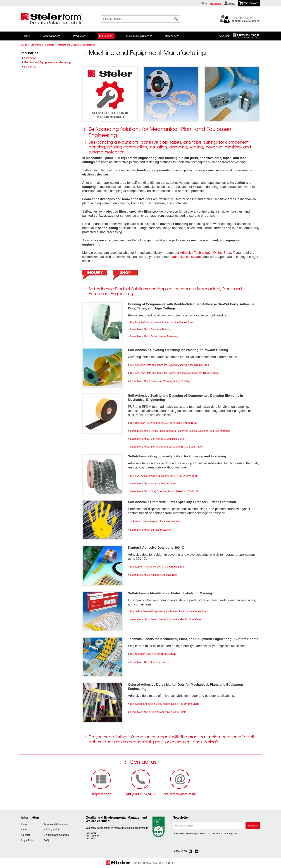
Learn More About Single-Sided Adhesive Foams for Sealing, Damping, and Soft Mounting (180, 431)
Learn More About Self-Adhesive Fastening (154, 336)
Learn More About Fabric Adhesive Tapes (153, 484)
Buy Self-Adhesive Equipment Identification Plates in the (169, 611)
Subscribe (253, 826)
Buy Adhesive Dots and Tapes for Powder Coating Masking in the (174, 373)
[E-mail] (209, 826)
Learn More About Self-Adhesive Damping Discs (157, 439)
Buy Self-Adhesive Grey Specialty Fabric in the (164, 476)
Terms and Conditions (56, 824)
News (24, 829)
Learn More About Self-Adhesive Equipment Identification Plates (166, 619)
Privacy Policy (52, 829)
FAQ (46, 840)
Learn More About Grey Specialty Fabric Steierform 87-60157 (164, 491)
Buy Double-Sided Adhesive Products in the (162, 322)
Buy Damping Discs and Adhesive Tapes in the (164, 423)
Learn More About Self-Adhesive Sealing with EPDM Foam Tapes (166, 447)
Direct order (216, 4)
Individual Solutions (139, 36)
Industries (106, 36)
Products (80, 36)
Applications (51, 36)
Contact (26, 835)
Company (172, 36)
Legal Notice (28, 840)
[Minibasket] (249, 3)
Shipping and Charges (56, 835)
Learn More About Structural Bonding (151, 329)
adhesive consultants (187, 257)
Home (26, 36)
